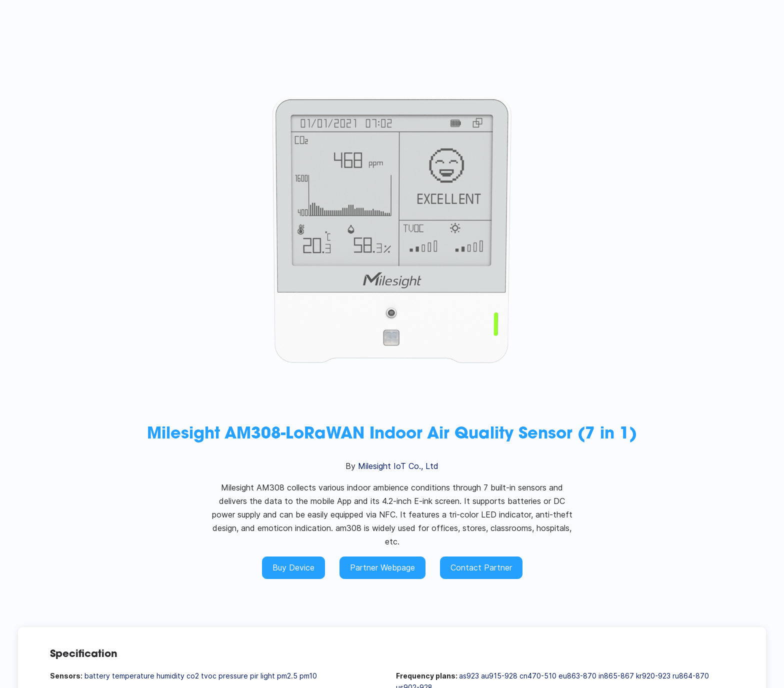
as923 (469, 676)
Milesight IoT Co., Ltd (398, 466)
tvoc (209, 676)
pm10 (308, 676)
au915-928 (499, 676)
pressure (233, 676)
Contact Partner (481, 567)
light (268, 676)
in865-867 (616, 676)
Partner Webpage (382, 567)
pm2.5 (287, 676)
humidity (170, 676)
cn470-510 (538, 676)
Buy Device (293, 567)
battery (97, 676)
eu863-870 (577, 676)
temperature (133, 676)
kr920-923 (653, 676)
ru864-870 (691, 676)
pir (254, 676)
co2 (193, 676)
